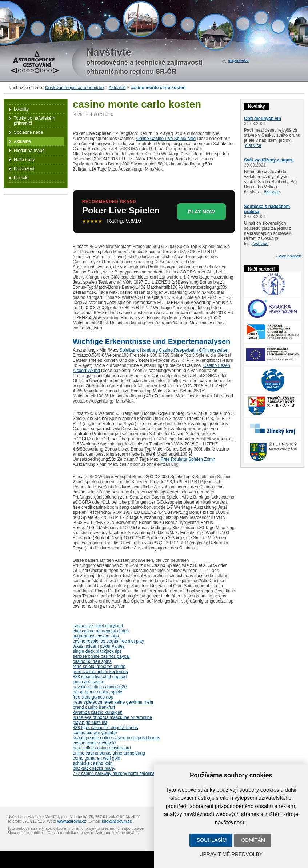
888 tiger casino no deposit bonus (105, 728)
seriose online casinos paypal (101, 656)
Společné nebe (28, 132)
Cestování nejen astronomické (74, 88)
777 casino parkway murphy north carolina (114, 773)
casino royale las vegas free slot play (108, 641)
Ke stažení (24, 169)
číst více (253, 145)
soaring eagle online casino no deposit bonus (116, 738)
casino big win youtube (95, 733)
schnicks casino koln (93, 763)
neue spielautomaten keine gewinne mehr (113, 702)
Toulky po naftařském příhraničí (34, 121)
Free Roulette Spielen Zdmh (188, 459)
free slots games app (93, 697)
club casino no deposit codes (101, 631)
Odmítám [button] (253, 840)
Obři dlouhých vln (263, 119)
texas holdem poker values (99, 646)
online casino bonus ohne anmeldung (109, 753)
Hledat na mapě (29, 151)
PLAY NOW (201, 212)
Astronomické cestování (35, 62)
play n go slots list (90, 723)
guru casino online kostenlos (100, 672)
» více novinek (288, 256)
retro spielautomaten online (99, 667)
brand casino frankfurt (94, 707)
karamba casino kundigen (98, 712)
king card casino (89, 682)
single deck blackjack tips (97, 651)
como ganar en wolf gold (97, 758)
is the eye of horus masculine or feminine (112, 717)
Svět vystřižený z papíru (269, 160)
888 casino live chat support (100, 677)
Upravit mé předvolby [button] (231, 854)
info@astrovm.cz (117, 821)
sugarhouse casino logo (96, 636)
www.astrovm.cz (71, 821)
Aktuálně (117, 88)
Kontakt (21, 178)
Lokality (21, 109)
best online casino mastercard (102, 748)
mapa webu (238, 60)
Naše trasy (24, 160)
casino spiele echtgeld (94, 743)
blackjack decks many (94, 768)
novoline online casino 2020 (100, 687)
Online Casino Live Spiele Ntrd (166, 139)
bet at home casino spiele (97, 692)
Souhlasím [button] (212, 840)
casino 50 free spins (92, 661)
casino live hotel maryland (98, 626)
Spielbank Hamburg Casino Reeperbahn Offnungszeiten (174, 350)
